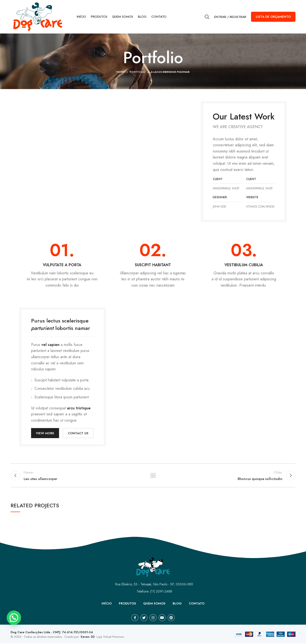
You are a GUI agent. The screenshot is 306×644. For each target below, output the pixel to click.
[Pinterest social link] (171, 618)
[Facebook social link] (135, 618)
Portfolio (138, 72)
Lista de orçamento (273, 17)
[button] (14, 618)
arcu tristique (79, 408)
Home (120, 72)
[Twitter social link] (144, 618)
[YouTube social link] (162, 618)
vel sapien (50, 345)
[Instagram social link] (153, 618)
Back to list (153, 476)
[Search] (207, 17)
